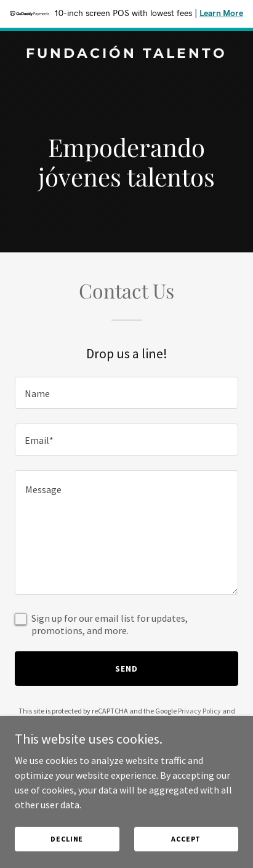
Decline (67, 839)
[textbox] (126, 393)
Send (126, 669)
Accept (186, 839)
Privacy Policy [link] (199, 711)
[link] (126, 54)
